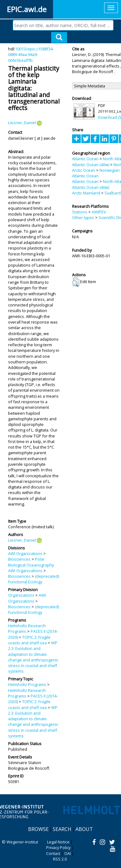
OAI (68, 853)
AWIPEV (99, 212)
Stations (80, 212)
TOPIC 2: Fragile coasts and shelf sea (29, 640)
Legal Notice (58, 842)
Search (62, 829)
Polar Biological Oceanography (31, 562)
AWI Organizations (25, 553)
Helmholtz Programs (27, 684)
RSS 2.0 (60, 859)
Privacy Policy (58, 847)
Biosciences (19, 559)
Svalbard (113, 193)
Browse (38, 829)
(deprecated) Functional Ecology (34, 579)
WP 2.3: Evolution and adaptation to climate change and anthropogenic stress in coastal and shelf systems (33, 657)
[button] (76, 282)
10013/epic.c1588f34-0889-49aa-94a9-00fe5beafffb (31, 55)
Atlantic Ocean (85, 159)
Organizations (21, 595)
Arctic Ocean (84, 170)
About (84, 829)
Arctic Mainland (86, 193)
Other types (83, 217)
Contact (53, 853)
